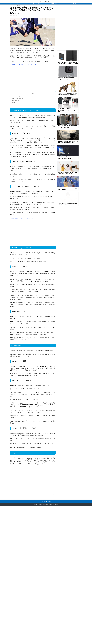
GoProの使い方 (15, 101)
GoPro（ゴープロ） (19, 5)
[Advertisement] (33, 78)
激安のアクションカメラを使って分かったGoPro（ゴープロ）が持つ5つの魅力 (68, 142)
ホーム (12, 5)
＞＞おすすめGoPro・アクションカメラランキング (23, 65)
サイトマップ (55, 505)
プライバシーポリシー (39, 505)
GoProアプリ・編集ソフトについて (20, 97)
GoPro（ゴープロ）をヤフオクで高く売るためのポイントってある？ (68, 126)
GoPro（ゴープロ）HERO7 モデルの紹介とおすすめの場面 (68, 189)
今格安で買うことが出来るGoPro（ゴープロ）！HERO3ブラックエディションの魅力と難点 (68, 110)
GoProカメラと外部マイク (18, 99)
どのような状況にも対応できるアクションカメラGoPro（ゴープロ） (68, 78)
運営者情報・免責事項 (48, 505)
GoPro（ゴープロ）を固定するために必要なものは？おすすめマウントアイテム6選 (68, 94)
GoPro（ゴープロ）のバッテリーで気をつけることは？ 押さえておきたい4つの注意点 (68, 63)
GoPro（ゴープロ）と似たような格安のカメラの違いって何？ (68, 204)
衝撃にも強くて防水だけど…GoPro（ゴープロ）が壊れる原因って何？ (68, 158)
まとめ (13, 103)
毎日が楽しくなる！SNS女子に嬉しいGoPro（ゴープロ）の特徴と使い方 (68, 173)
